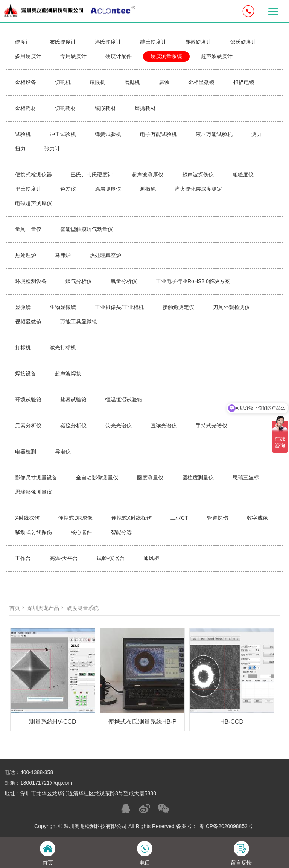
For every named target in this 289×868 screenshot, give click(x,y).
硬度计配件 (119, 56)
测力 (257, 134)
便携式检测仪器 (33, 175)
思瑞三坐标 (246, 478)
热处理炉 (26, 255)
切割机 (63, 82)
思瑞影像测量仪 (33, 492)
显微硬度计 (198, 42)
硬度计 (23, 42)
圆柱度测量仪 (198, 478)
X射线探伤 (27, 518)
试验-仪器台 (111, 558)
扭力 (20, 148)
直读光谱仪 (164, 426)
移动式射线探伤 (33, 532)
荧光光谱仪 (119, 426)
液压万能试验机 (214, 134)
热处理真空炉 (105, 255)
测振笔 (148, 189)
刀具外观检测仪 (231, 307)
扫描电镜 (244, 82)
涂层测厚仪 (108, 189)
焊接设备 (26, 374)
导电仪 (63, 452)
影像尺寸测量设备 (36, 478)
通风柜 (151, 558)
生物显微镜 (63, 307)
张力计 (52, 148)
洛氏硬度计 (108, 42)
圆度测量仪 (150, 478)
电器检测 (26, 452)
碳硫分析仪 (73, 426)
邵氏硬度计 (243, 42)
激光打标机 (63, 348)
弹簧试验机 (108, 134)
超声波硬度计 (217, 56)
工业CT (179, 518)
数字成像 (257, 518)
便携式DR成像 (75, 518)
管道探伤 (218, 518)
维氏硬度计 (153, 42)
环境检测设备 (31, 281)
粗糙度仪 (243, 175)
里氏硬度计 (28, 189)
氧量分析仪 (124, 281)
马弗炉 (63, 255)
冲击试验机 (63, 134)
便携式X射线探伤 (132, 518)
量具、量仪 (28, 229)
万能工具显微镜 (79, 321)
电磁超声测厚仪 (33, 203)
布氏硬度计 (63, 42)
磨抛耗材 (145, 108)
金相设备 (26, 82)
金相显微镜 (201, 82)
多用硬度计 (28, 56)
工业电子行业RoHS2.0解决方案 (193, 281)
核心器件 (81, 532)
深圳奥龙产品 (46, 608)
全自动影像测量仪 (97, 478)
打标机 (23, 348)
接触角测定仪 (178, 307)
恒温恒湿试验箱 (124, 400)
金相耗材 (26, 108)
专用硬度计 (73, 56)
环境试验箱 (28, 400)
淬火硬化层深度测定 (198, 189)
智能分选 (121, 532)
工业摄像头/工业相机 (119, 307)
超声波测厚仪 (148, 175)
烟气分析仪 (79, 281)
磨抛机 (132, 82)
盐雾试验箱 (73, 400)
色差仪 (68, 189)
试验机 (23, 134)
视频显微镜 (28, 321)
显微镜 (23, 307)
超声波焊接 (68, 374)
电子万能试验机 (158, 134)
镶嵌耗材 (105, 108)
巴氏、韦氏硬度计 (92, 175)
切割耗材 (65, 108)
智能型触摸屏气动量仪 (87, 229)
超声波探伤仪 (198, 175)
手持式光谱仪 (211, 426)
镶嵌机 (97, 82)
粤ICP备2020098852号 (226, 826)
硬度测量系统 (166, 56)
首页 (18, 608)
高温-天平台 (64, 558)
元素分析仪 (28, 426)
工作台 (23, 558)
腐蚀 (164, 82)
